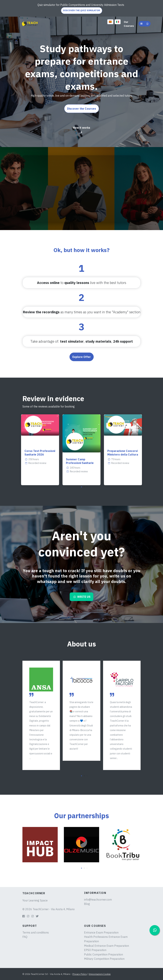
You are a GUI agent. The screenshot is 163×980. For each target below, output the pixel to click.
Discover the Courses (82, 109)
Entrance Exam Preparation (101, 932)
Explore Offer (82, 357)
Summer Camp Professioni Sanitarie (80, 461)
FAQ (25, 937)
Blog (87, 904)
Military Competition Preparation (104, 959)
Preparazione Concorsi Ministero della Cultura (123, 453)
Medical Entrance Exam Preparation (106, 946)
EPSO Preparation (95, 950)
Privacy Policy (80, 974)
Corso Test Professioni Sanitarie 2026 (40, 453)
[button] (145, 24)
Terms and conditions (36, 932)
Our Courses (129, 24)
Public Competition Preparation (104, 954)
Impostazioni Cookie (100, 974)
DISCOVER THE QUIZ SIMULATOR (82, 10)
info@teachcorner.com (98, 900)
